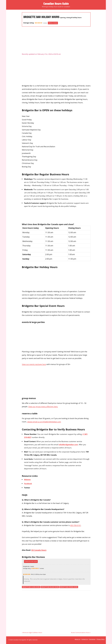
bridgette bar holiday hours (50, 587)
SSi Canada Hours (39, 550)
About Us (77, 639)
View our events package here (34, 364)
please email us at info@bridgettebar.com (44, 422)
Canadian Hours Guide (56, 4)
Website (27, 480)
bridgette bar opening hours (69, 587)
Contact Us (85, 639)
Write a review (53, 23)
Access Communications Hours (80, 633)
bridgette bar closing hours (31, 587)
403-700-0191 (76, 525)
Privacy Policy (101, 639)
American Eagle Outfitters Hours (32, 633)
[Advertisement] (56, 40)
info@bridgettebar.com (68, 445)
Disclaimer (92, 639)
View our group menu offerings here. (43, 407)
